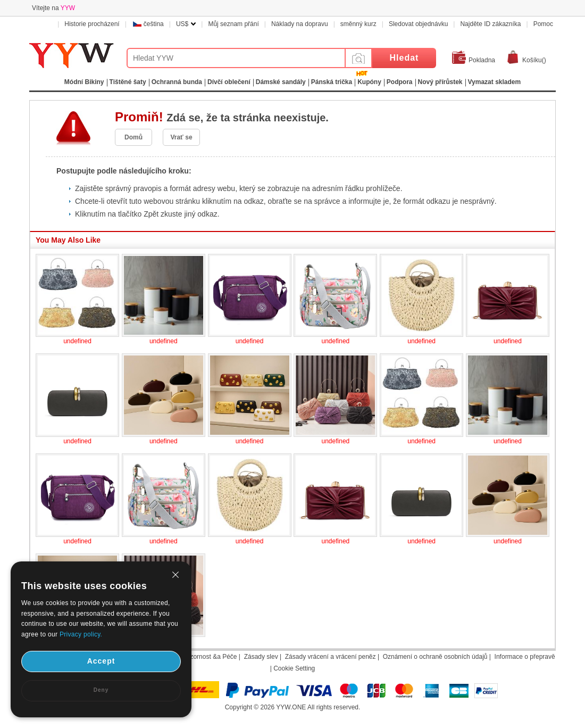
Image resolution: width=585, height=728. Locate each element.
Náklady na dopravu (300, 24)
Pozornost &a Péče (210, 657)
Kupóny (369, 82)
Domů (133, 137)
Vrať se (181, 137)
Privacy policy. (81, 634)
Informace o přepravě (525, 657)
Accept (101, 661)
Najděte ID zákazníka (490, 24)
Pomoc (543, 24)
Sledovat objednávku (418, 24)
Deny (101, 690)
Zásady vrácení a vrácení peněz (331, 657)
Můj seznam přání (233, 24)
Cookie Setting (294, 668)
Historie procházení (92, 24)
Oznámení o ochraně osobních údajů (435, 657)
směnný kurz (358, 24)
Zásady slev (261, 657)
